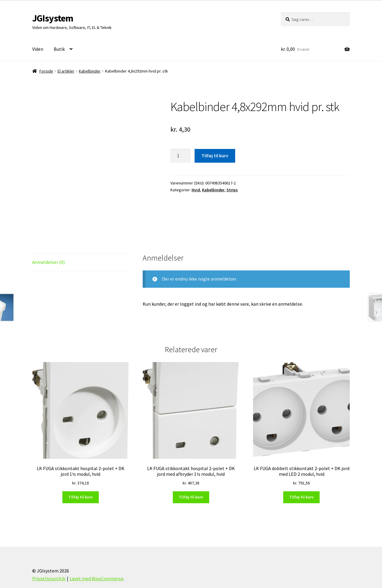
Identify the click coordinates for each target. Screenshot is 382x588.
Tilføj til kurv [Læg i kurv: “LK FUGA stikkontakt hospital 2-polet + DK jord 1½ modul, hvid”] (81, 472)
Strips (232, 190)
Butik (59, 49)
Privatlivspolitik (49, 554)
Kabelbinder (90, 71)
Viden (38, 49)
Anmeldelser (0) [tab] (48, 237)
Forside (46, 71)
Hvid (196, 190)
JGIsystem (53, 18)
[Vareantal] (181, 156)
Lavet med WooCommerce (96, 554)
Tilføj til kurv (215, 156)
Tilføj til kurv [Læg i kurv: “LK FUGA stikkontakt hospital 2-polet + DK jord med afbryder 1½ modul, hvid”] (191, 472)
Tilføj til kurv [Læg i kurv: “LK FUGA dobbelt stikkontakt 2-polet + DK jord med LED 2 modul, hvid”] (301, 472)
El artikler (66, 71)
